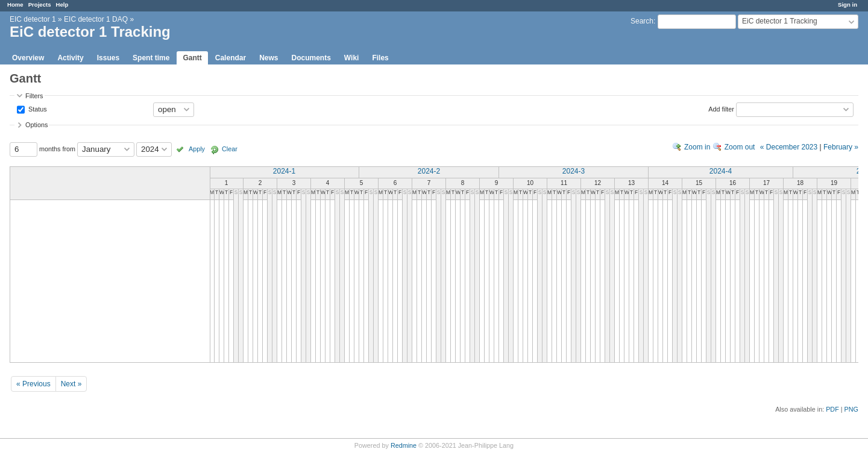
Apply (197, 149)
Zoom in (697, 147)
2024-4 (721, 171)
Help (62, 5)
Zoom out (740, 147)
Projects (40, 5)
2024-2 (429, 171)
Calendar (231, 58)
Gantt (192, 58)
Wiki (352, 58)
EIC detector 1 (33, 19)
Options (36, 125)
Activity (70, 58)
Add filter (721, 108)
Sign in (848, 5)
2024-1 (284, 171)
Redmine (404, 445)
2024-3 (574, 171)
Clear (230, 149)
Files (380, 58)
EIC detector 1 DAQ (96, 19)
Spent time (151, 58)
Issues (108, 58)
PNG (851, 409)
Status (37, 108)
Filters (34, 96)
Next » (71, 384)
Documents (311, 58)
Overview (28, 58)
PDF (832, 409)
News (269, 58)
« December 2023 (789, 147)
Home (15, 5)
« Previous (33, 384)
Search (642, 21)
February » (841, 147)
